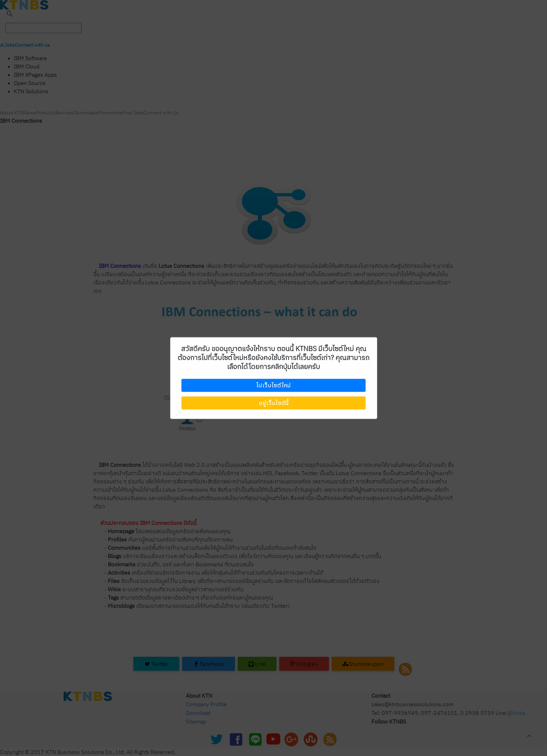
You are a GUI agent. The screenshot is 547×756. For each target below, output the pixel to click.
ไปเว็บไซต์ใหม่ (273, 386)
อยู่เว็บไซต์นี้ (274, 403)
